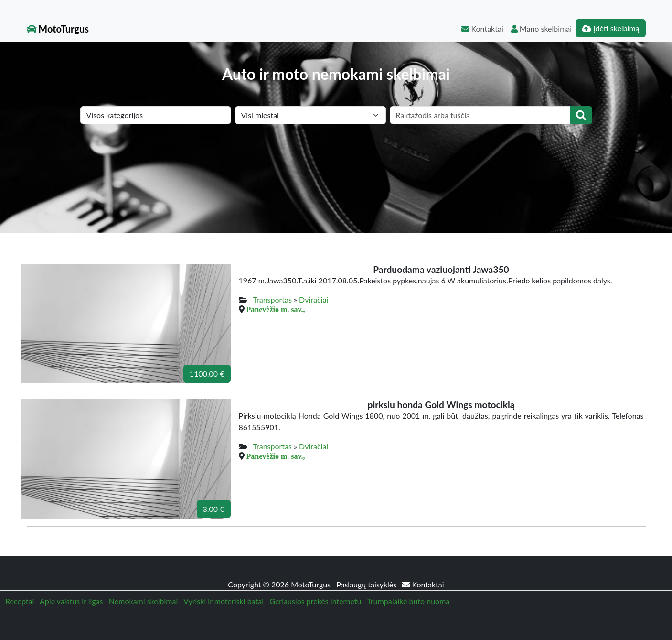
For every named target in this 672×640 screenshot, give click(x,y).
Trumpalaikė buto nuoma (408, 601)
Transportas (272, 299)
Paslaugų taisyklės (367, 584)
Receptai (20, 601)
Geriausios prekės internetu (315, 601)
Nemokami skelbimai (143, 601)
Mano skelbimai (541, 28)
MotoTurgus (58, 29)
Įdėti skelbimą (610, 28)
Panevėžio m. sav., (276, 309)
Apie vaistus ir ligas (71, 601)
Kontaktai (482, 28)
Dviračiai (314, 299)
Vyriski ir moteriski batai (224, 601)
